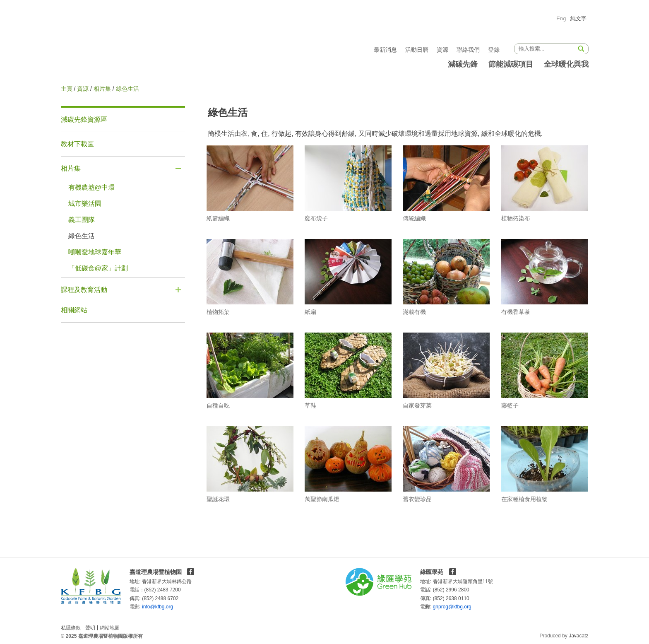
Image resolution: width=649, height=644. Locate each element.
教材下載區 (77, 144)
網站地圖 (110, 628)
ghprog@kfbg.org (436, 607)
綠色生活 (82, 236)
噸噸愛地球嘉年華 (95, 252)
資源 (442, 50)
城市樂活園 (85, 204)
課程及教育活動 (84, 290)
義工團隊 (82, 220)
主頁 (67, 89)
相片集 (102, 89)
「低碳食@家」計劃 (98, 268)
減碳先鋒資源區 (84, 119)
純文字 (578, 18)
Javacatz (578, 636)
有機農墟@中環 (91, 187)
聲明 (90, 628)
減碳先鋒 (463, 64)
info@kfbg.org (145, 607)
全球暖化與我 (566, 64)
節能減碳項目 (511, 64)
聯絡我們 (468, 50)
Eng (561, 18)
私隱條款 (71, 628)
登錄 (494, 50)
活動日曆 (417, 50)
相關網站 (74, 310)
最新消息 (385, 50)
